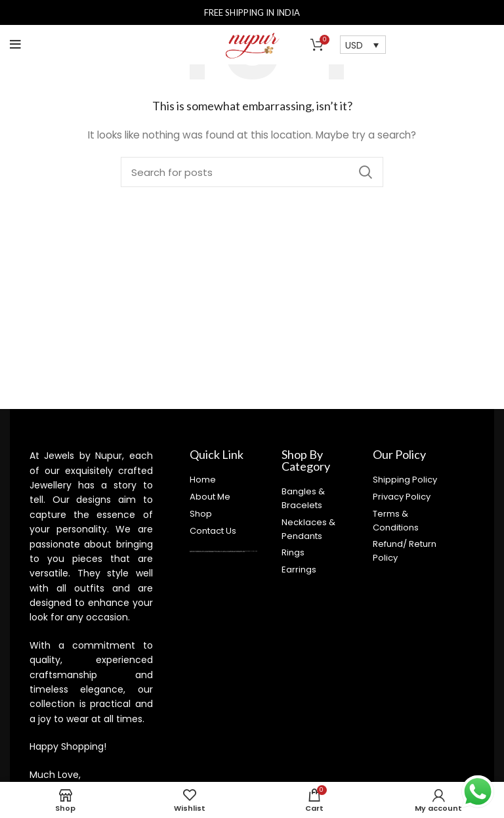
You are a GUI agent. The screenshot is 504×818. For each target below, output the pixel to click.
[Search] (252, 172)
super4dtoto (205, 552)
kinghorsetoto (227, 552)
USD (354, 45)
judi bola (254, 551)
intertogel (213, 552)
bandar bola (248, 551)
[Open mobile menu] (15, 45)
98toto (209, 552)
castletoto (222, 552)
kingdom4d (200, 552)
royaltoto (196, 552)
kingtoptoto (233, 552)
